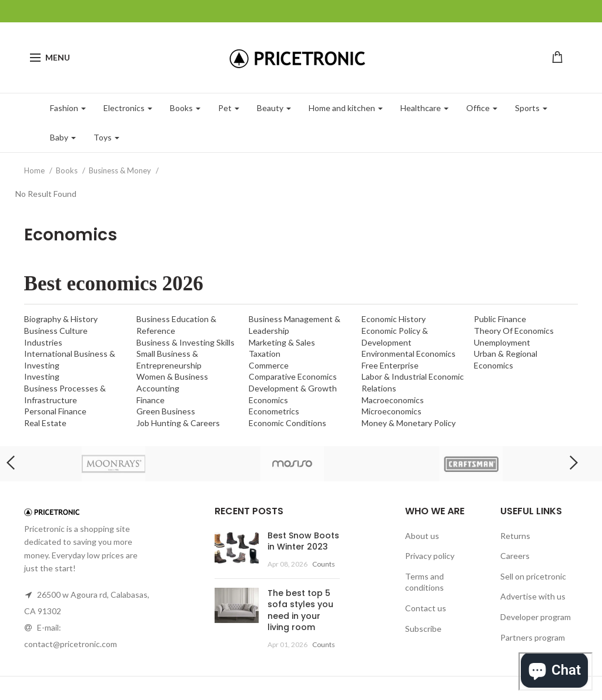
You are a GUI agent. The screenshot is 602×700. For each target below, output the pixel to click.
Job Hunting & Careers (178, 423)
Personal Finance (55, 411)
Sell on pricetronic (533, 576)
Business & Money (121, 170)
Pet (229, 108)
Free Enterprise (390, 365)
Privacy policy (430, 556)
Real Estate (45, 423)
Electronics (128, 108)
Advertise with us (533, 596)
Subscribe (423, 629)
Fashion (68, 108)
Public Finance (500, 319)
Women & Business (172, 376)
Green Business (166, 411)
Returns (515, 536)
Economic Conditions (287, 423)
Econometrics (274, 411)
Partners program (533, 637)
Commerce (269, 365)
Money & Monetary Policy (409, 423)
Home (35, 170)
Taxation (265, 354)
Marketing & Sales (282, 342)
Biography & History (61, 319)
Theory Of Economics (514, 331)
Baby (63, 137)
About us (422, 536)
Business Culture (56, 331)
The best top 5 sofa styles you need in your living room (300, 610)
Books (185, 108)
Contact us (426, 608)
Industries (43, 342)
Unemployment (502, 342)
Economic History (394, 319)
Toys (106, 137)
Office (482, 108)
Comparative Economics (293, 376)
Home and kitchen (346, 108)
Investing (42, 376)
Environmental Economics (409, 354)
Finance (150, 400)
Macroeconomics (393, 400)
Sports (531, 108)
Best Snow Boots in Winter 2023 (303, 541)
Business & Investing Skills (185, 342)
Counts (324, 564)
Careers (515, 556)
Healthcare (424, 108)
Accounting (158, 388)
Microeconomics (392, 411)
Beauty (274, 108)
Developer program (536, 617)
